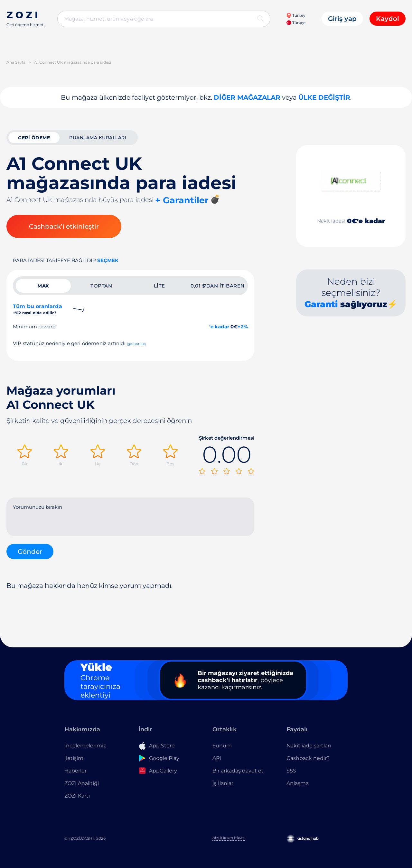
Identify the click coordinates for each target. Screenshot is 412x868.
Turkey (296, 15)
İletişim (74, 758)
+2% (243, 327)
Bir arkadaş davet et (238, 771)
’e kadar (219, 327)
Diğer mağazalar (247, 97)
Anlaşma (298, 783)
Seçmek (108, 260)
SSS (291, 771)
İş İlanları (224, 783)
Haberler (75, 771)
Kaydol (388, 19)
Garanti (321, 304)
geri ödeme (34, 138)
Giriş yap (342, 19)
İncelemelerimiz (85, 746)
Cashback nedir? (308, 758)
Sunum (222, 746)
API (217, 758)
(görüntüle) (136, 344)
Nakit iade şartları (309, 746)
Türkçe (296, 23)
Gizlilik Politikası (229, 838)
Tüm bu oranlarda (37, 309)
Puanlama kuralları (98, 138)
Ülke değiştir (324, 97)
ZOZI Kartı (77, 796)
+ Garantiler (182, 200)
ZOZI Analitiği (82, 783)
